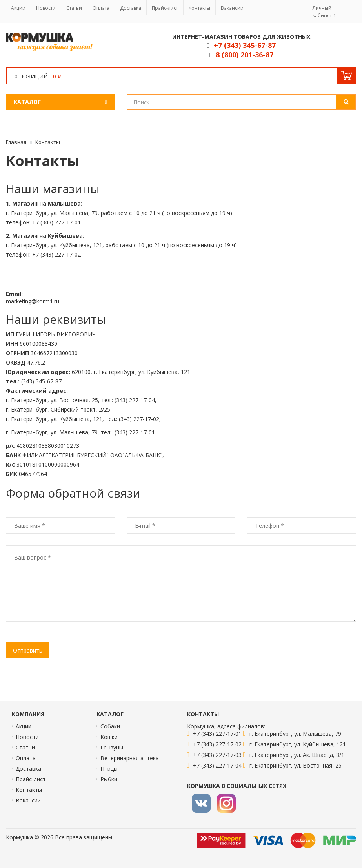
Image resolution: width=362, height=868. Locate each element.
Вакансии (232, 8)
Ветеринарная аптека (130, 758)
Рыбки (109, 779)
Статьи (74, 8)
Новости (46, 8)
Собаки (110, 726)
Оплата (101, 8)
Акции (18, 8)
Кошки (109, 737)
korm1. (45, 301)
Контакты (199, 8)
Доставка (131, 8)
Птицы (109, 769)
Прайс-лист (165, 8)
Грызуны (112, 747)
